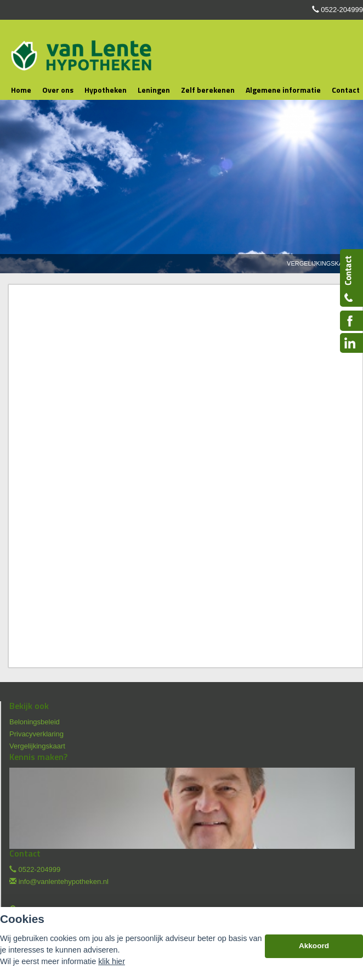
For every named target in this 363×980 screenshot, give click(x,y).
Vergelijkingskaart (321, 263)
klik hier (112, 961)
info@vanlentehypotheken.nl (64, 882)
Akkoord (314, 946)
